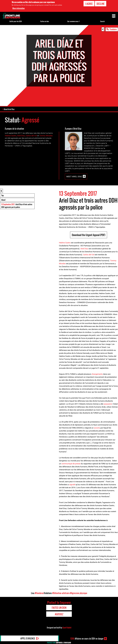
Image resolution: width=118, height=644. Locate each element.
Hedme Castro (11, 136)
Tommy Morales (46, 136)
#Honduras (39, 593)
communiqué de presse (71, 464)
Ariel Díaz (21, 136)
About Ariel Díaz (9, 109)
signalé (72, 485)
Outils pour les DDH (16, 21)
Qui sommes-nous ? (74, 21)
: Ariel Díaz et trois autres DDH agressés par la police (17, 206)
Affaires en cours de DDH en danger (87, 639)
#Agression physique (79, 593)
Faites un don (45, 21)
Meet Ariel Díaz (74, 177)
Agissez (59, 614)
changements (97, 374)
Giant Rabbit (67, 628)
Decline (101, 3)
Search (102, 21)
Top (2, 195)
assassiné (108, 404)
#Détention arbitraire (61, 593)
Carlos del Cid (31, 136)
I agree (89, 3)
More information (19, 8)
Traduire (113, 29)
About (3, 200)
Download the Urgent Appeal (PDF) (89, 235)
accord (97, 428)
